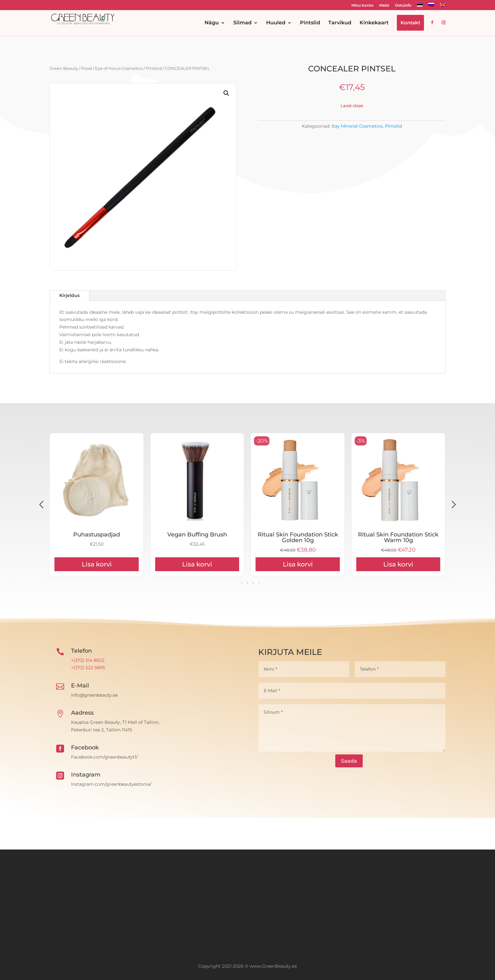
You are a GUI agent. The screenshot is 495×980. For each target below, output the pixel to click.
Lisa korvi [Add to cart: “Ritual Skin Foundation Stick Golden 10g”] (398, 564)
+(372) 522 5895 (88, 668)
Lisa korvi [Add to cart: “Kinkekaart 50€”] (97, 564)
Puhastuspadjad (197, 535)
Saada (349, 761)
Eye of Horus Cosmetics (119, 68)
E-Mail (80, 686)
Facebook (85, 747)
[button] (226, 93)
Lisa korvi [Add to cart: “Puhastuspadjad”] (197, 564)
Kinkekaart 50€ (97, 535)
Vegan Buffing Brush (298, 535)
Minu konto (362, 6)
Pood (86, 68)
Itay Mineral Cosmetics (357, 126)
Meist (384, 6)
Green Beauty (64, 68)
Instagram (86, 775)
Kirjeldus (69, 295)
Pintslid (154, 68)
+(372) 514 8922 (88, 660)
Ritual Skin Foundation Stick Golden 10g (398, 537)
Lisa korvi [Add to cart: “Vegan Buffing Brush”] (298, 564)
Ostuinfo (403, 6)
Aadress (82, 713)
